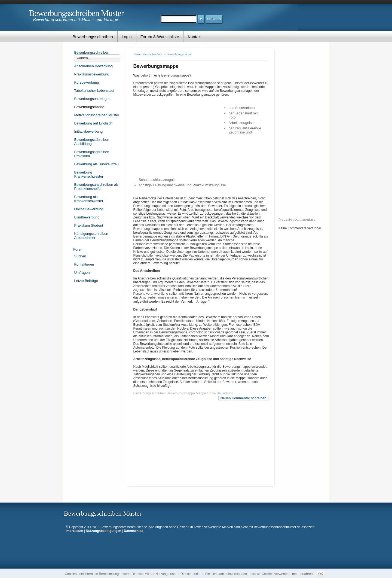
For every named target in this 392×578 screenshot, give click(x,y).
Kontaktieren (84, 264)
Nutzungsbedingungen (103, 531)
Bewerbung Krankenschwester (89, 174)
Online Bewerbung (89, 209)
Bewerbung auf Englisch (93, 123)
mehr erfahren (302, 574)
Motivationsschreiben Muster (97, 115)
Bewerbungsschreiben (93, 37)
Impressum (75, 531)
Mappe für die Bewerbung (215, 393)
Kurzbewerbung (86, 82)
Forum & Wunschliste (160, 37)
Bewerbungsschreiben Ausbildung (91, 142)
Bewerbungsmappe (89, 107)
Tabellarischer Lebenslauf (94, 91)
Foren (78, 249)
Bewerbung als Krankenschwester (89, 199)
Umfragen (82, 273)
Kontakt (195, 37)
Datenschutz (134, 531)
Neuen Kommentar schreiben (243, 398)
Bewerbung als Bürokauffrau (96, 164)
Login (127, 37)
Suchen (80, 256)
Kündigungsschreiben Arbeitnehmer (91, 236)
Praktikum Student (88, 225)
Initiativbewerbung (88, 131)
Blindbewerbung (87, 217)
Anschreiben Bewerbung (93, 66)
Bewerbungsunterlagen (92, 99)
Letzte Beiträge (86, 281)
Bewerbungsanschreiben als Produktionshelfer (96, 187)
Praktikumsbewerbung (91, 74)
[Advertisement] (181, 137)
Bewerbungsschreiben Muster (76, 13)
